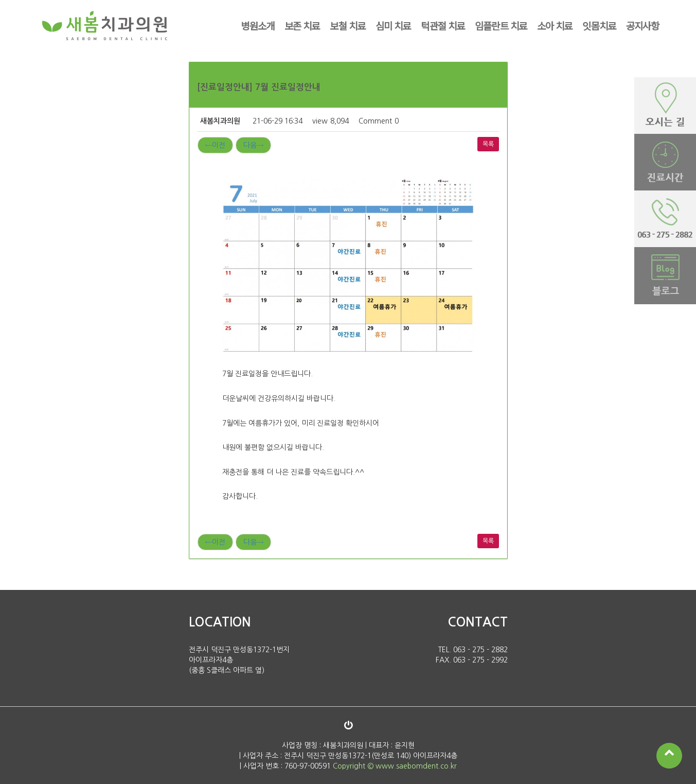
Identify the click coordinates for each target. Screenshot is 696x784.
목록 (488, 144)
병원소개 (257, 25)
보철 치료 (347, 25)
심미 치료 (393, 25)
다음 (253, 145)
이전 (215, 145)
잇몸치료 (599, 25)
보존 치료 (302, 25)
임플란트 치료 (501, 25)
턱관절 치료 (443, 25)
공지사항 (643, 25)
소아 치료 (555, 25)
